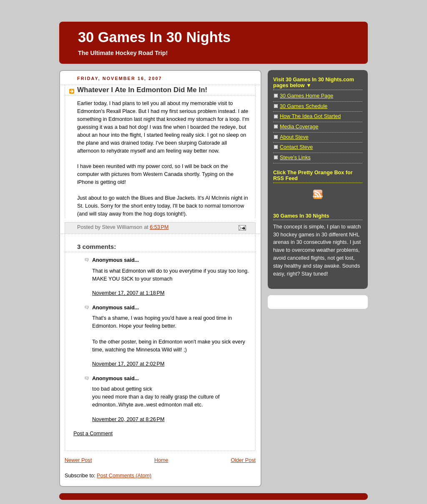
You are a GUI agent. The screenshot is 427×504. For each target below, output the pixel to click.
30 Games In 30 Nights (154, 37)
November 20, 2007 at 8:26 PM (128, 419)
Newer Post (78, 460)
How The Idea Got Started (310, 116)
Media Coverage (299, 127)
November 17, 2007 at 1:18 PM (128, 293)
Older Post (243, 460)
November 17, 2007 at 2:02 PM (128, 364)
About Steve (294, 137)
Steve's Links (295, 158)
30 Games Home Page (306, 96)
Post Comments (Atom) (124, 476)
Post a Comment (93, 434)
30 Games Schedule (304, 106)
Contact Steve (296, 147)
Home (161, 460)
